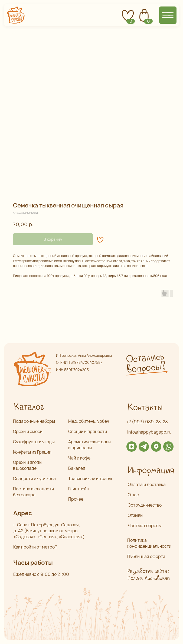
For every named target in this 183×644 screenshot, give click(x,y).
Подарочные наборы (34, 421)
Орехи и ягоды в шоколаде (28, 465)
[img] (132, 447)
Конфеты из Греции (32, 452)
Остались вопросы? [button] (146, 363)
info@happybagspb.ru (149, 432)
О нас (133, 495)
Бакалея (77, 468)
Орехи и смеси (28, 431)
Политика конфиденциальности (149, 543)
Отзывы (135, 515)
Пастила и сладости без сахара (33, 492)
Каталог (29, 407)
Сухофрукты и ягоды (34, 442)
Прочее (76, 499)
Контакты (145, 408)
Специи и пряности (88, 431)
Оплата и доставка (147, 484)
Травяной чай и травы (90, 478)
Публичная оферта (146, 556)
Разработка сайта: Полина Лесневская (148, 575)
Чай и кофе (79, 458)
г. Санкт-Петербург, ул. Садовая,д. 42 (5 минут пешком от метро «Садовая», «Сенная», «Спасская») (49, 531)
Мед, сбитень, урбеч (89, 421)
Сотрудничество (145, 505)
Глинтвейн (79, 489)
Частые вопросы (145, 526)
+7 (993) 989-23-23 (147, 422)
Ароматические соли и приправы (89, 445)
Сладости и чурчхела (34, 478)
